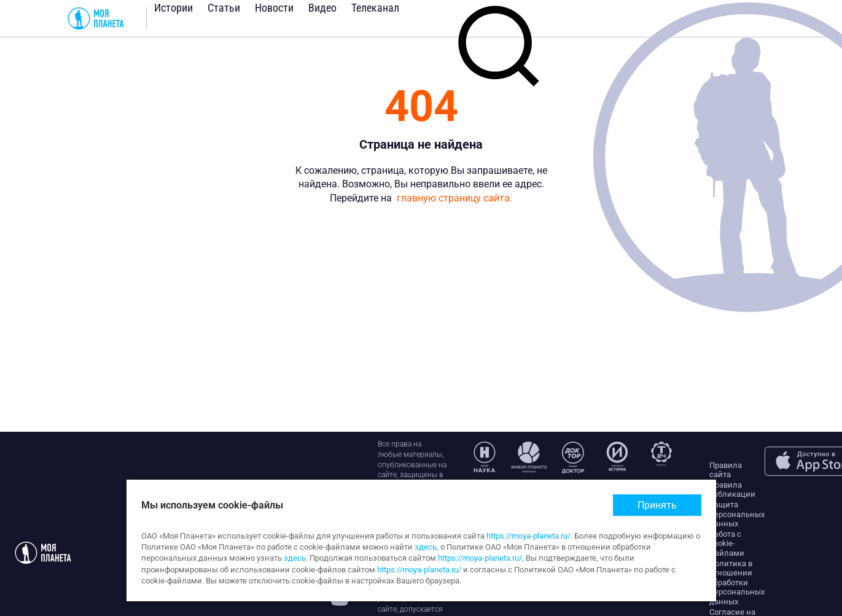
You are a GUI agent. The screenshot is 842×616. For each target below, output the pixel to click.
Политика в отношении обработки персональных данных (737, 583)
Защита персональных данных (737, 514)
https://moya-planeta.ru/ (528, 536)
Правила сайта (726, 470)
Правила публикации (732, 490)
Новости (274, 8)
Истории (173, 8)
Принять (657, 505)
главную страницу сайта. (454, 198)
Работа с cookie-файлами (727, 544)
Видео (322, 8)
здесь (426, 547)
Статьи (224, 8)
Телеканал (375, 8)
